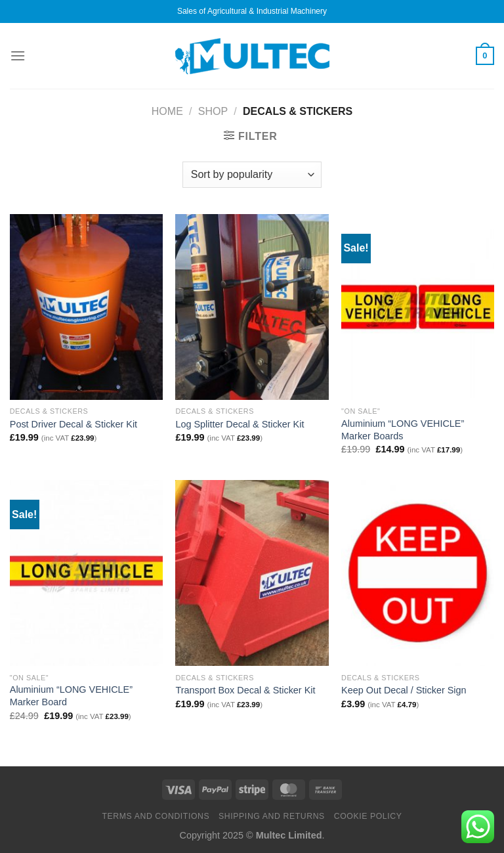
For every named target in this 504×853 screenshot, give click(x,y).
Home (167, 111)
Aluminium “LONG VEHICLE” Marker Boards (403, 430)
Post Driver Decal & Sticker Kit (73, 424)
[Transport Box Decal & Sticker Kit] (252, 573)
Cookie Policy (368, 816)
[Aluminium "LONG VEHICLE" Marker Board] (86, 573)
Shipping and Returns (272, 816)
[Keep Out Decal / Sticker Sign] (418, 573)
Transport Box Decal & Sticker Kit (245, 690)
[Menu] (18, 55)
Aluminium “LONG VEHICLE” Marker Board (71, 696)
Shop (213, 111)
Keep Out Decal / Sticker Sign (404, 690)
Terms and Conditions (156, 816)
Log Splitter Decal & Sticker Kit (240, 424)
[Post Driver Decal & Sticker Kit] (86, 307)
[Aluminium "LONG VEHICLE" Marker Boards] (418, 307)
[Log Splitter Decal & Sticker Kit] (252, 307)
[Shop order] (252, 175)
